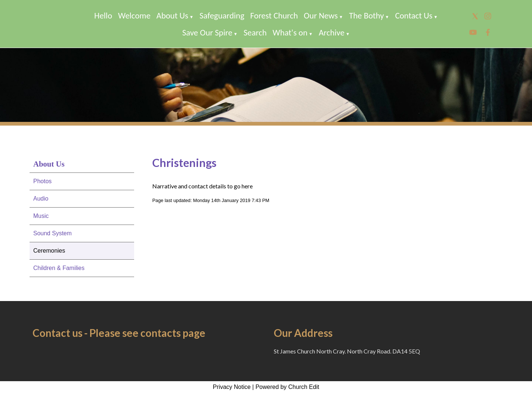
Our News (321, 16)
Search (255, 33)
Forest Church (274, 16)
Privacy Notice (232, 387)
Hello (103, 16)
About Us (172, 16)
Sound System (52, 233)
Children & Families (59, 268)
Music (41, 216)
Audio (41, 199)
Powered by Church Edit (287, 387)
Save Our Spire (207, 33)
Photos (42, 181)
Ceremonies (49, 251)
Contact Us (414, 16)
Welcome (134, 16)
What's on (290, 33)
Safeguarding (222, 16)
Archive (332, 33)
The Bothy (366, 16)
